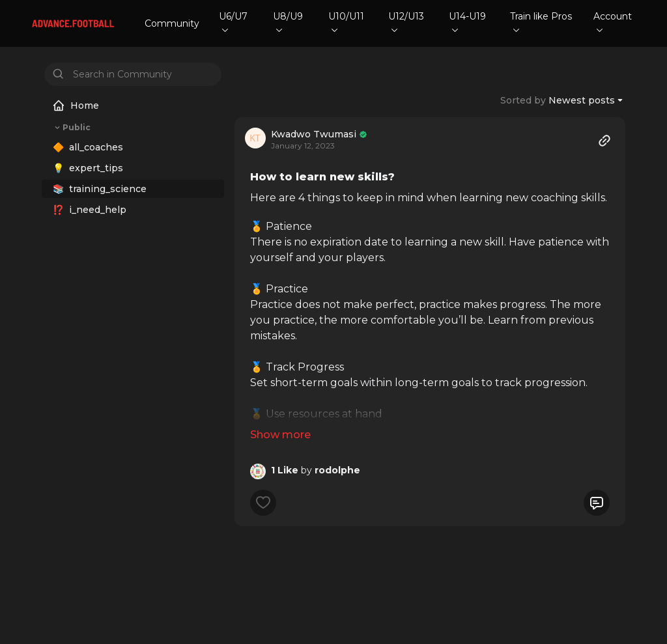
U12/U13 (406, 21)
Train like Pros (541, 21)
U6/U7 (233, 21)
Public (71, 128)
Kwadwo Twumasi (314, 134)
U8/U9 (288, 21)
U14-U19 (467, 21)
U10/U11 (346, 21)
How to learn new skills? (322, 177)
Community (172, 23)
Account (613, 21)
